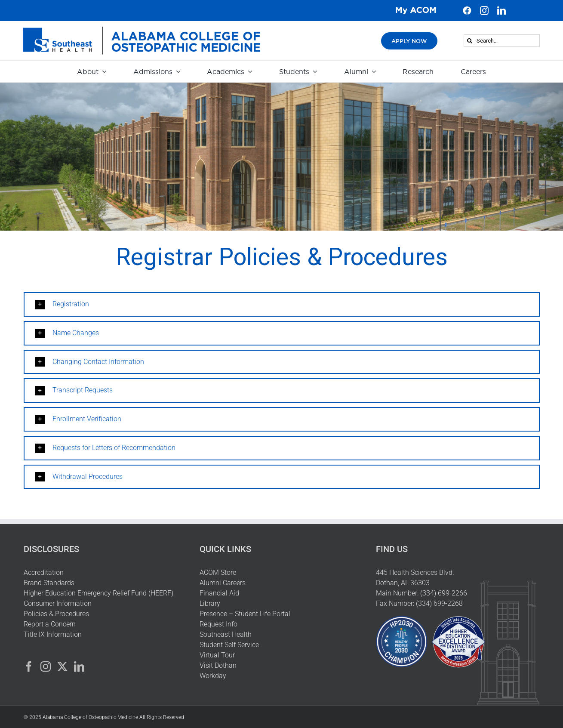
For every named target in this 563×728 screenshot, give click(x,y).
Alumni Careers (223, 583)
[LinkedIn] (79, 666)
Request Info (218, 624)
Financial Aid (219, 593)
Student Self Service (229, 645)
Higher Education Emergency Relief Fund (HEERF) (99, 593)
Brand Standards (49, 583)
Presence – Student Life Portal (245, 614)
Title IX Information (53, 634)
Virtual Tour (217, 655)
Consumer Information (58, 603)
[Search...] (502, 41)
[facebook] (467, 11)
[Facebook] (29, 666)
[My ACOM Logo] (416, 9)
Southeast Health (226, 634)
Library (210, 603)
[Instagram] (46, 666)
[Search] (470, 41)
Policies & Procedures (56, 614)
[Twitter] (62, 666)
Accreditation (44, 572)
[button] (282, 304)
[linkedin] (501, 11)
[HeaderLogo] (142, 30)
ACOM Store (218, 572)
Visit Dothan (218, 665)
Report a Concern (50, 624)
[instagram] (484, 11)
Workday (213, 676)
